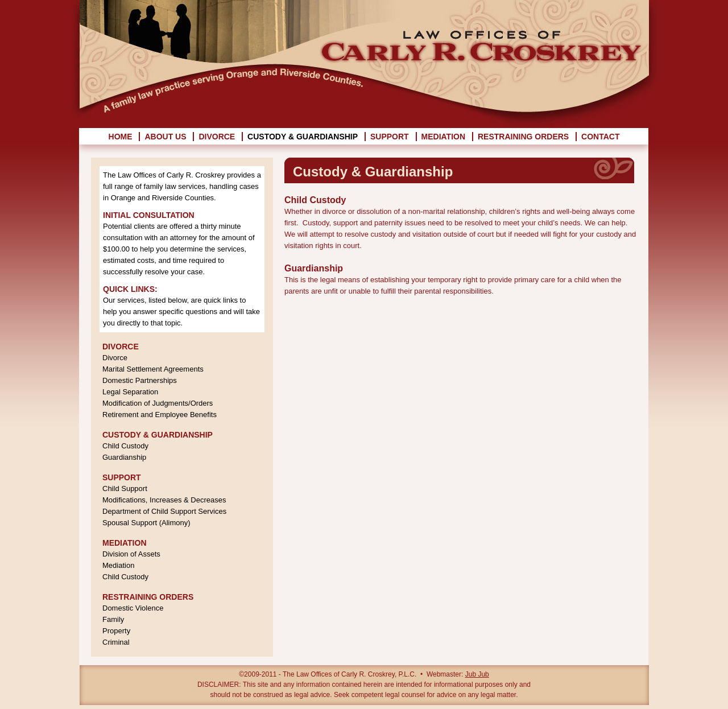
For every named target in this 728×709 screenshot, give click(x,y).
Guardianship (124, 457)
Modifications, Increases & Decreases (164, 500)
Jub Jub (477, 674)
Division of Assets (131, 554)
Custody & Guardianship (303, 137)
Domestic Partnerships (140, 380)
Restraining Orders (523, 137)
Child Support (125, 489)
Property (116, 631)
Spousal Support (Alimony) (146, 523)
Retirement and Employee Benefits (160, 415)
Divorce (217, 137)
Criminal (116, 642)
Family (113, 619)
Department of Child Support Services (164, 511)
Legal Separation (130, 392)
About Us (165, 137)
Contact (600, 137)
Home (121, 137)
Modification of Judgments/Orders (158, 403)
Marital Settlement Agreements (153, 369)
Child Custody (125, 446)
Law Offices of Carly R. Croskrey (483, 37)
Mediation (444, 137)
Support (390, 137)
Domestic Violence (133, 608)
